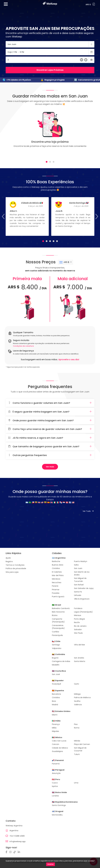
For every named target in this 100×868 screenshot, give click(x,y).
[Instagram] (11, 852)
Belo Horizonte (58, 612)
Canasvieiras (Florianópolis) (58, 627)
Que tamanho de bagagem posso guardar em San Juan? (50, 446)
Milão (54, 728)
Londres (55, 796)
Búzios (55, 615)
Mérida (77, 741)
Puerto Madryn (81, 561)
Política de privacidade (16, 568)
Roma (77, 728)
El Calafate (57, 572)
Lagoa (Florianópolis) (83, 612)
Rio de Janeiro (80, 626)
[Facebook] (7, 852)
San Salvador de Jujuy (84, 588)
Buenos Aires (58, 565)
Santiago (56, 645)
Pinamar (56, 590)
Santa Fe (78, 592)
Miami (55, 715)
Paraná (55, 586)
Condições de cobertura (23, 346)
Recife (77, 622)
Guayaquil (56, 684)
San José (56, 674)
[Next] (90, 134)
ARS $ (65, 262)
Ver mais (50, 467)
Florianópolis (57, 635)
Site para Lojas (12, 572)
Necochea (57, 582)
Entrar (93, 4)
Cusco (55, 783)
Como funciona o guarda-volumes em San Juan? (50, 403)
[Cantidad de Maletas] (50, 60)
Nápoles (55, 731)
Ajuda (8, 558)
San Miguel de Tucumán (80, 580)
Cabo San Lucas (59, 741)
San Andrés (79, 658)
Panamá (56, 764)
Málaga (77, 694)
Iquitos (55, 786)
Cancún (56, 744)
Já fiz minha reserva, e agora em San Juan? (50, 438)
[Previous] (10, 134)
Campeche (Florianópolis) (58, 620)
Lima (76, 783)
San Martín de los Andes (82, 573)
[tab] (47, 162)
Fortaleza (78, 608)
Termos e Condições (15, 565)
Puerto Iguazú (58, 597)
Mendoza (56, 579)
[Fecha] (50, 52)
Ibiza (54, 701)
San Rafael (79, 585)
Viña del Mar (79, 645)
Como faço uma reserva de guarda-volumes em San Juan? (50, 429)
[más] (86, 60)
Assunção (56, 773)
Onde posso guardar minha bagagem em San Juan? (50, 420)
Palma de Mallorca (82, 697)
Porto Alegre (79, 619)
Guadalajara (57, 751)
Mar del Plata (58, 575)
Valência (78, 705)
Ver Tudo (88, 511)
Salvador (78, 629)
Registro (9, 561)
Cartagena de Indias (61, 661)
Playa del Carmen (82, 744)
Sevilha (77, 701)
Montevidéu (57, 815)
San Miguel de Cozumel (80, 749)
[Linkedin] (20, 852)
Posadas (56, 593)
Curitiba (55, 632)
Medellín (56, 665)
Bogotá (55, 658)
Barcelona (56, 694)
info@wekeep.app (18, 841)
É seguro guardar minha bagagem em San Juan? (50, 412)
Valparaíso (57, 648)
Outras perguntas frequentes (50, 455)
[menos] (82, 60)
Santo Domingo (59, 805)
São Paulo (78, 633)
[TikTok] (15, 852)
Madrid (55, 705)
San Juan (78, 568)
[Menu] (6, 5)
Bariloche (56, 561)
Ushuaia (78, 595)
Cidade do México (60, 748)
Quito (77, 684)
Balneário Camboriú (61, 608)
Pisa (76, 724)
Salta (76, 565)
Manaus (78, 615)
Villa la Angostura (82, 599)
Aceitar (51, 864)
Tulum (77, 754)
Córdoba (56, 568)
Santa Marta (80, 661)
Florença (56, 724)
